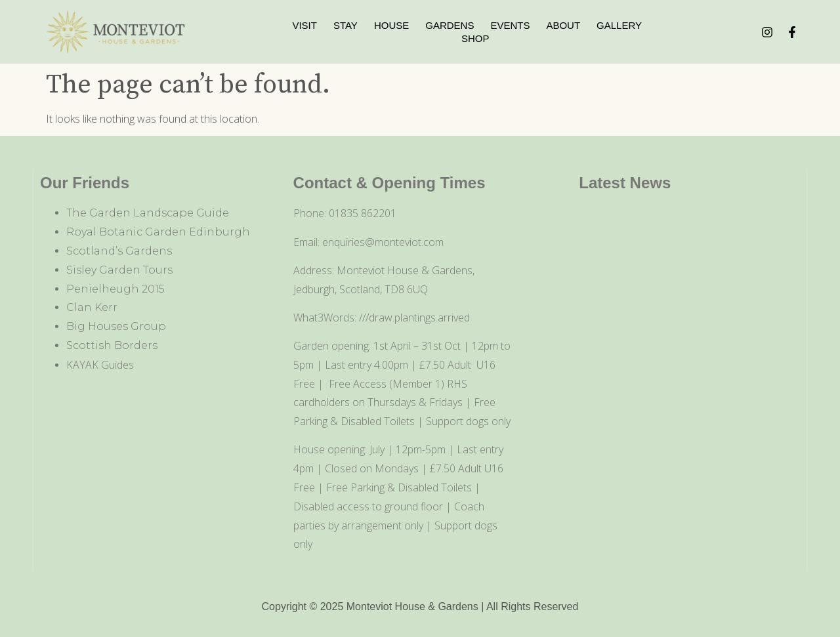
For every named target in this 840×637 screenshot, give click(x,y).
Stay (346, 25)
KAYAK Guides (100, 365)
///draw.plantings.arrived (414, 318)
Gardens (450, 25)
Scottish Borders (112, 345)
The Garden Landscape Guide (148, 213)
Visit (304, 25)
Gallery (619, 25)
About (563, 25)
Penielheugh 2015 (115, 289)
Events (510, 25)
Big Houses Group (116, 326)
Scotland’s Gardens (119, 251)
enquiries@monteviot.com (383, 242)
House (391, 25)
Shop (475, 38)
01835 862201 (363, 213)
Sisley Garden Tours (119, 270)
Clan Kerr (92, 307)
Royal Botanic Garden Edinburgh (158, 232)
